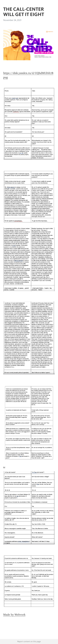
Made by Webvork (14, 615)
